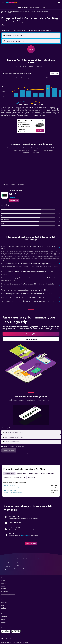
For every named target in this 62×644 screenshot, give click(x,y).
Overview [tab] (5, 184)
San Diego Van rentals (10, 486)
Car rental (4, 11)
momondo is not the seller (32, 563)
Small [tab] (15, 78)
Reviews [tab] (13, 184)
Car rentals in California (30, 11)
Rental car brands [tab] (21, 474)
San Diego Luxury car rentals (11, 488)
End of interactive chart (1, 97)
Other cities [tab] (8, 477)
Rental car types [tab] (9, 474)
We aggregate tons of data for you (32, 566)
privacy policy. (31, 454)
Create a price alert (25, 536)
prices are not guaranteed (38, 558)
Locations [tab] (21, 184)
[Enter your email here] (33, 442)
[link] (40, 130)
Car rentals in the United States (15, 11)
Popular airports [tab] (34, 474)
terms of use (23, 454)
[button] (3, 3)
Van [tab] (38, 78)
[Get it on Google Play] (6, 631)
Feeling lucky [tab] (31, 477)
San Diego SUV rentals (10, 490)
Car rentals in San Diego (43, 11)
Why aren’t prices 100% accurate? (32, 569)
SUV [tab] (33, 78)
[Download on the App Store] (16, 631)
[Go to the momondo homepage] (11, 3)
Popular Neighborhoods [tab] (48, 474)
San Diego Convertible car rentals (13, 493)
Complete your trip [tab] (19, 477)
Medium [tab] (21, 78)
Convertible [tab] (45, 78)
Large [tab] (28, 78)
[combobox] (7, 30)
